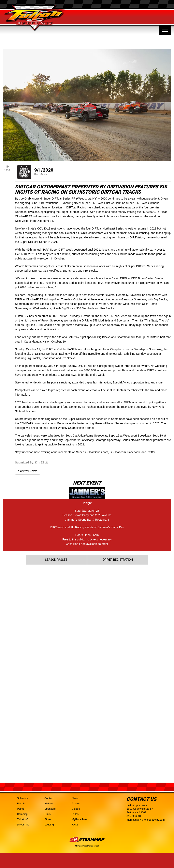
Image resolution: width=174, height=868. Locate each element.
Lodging (49, 825)
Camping (22, 814)
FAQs (75, 825)
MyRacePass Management (87, 846)
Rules (75, 814)
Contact (49, 798)
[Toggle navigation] (165, 30)
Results (21, 803)
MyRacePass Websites (87, 839)
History (48, 803)
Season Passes (56, 560)
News (75, 798)
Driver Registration (118, 560)
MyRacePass (80, 819)
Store (48, 819)
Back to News (28, 471)
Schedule (23, 798)
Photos (76, 803)
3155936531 (134, 816)
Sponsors (50, 809)
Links (47, 814)
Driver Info (23, 825)
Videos (76, 809)
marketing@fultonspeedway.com (146, 820)
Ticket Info (23, 819)
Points (21, 809)
